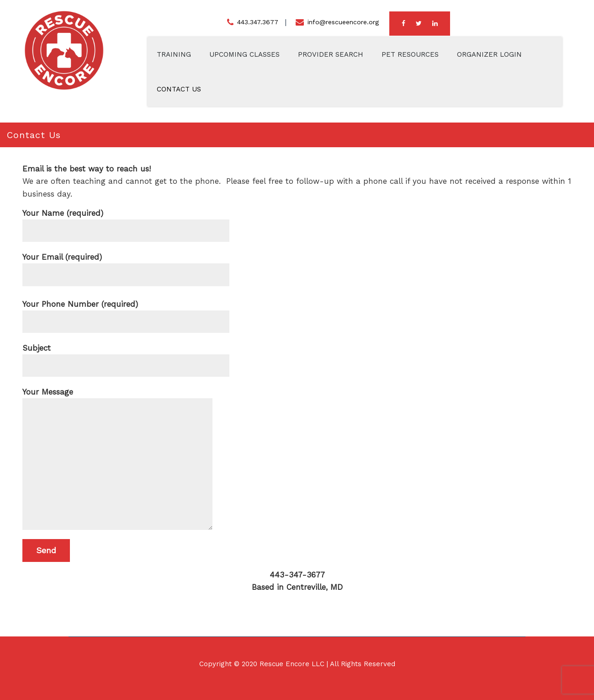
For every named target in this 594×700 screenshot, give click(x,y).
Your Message (117, 398)
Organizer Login (489, 54)
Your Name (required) (126, 219)
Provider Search (331, 54)
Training (174, 54)
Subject (126, 354)
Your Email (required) (126, 263)
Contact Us (179, 89)
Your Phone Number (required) (126, 310)
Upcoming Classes (244, 54)
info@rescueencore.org (343, 22)
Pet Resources (410, 54)
